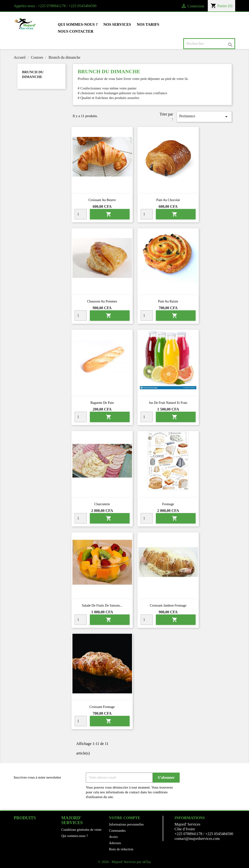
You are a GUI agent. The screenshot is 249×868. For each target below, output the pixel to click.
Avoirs (114, 837)
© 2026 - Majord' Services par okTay (124, 862)
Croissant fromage (102, 707)
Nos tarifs (148, 24)
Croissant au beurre (102, 200)
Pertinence (204, 117)
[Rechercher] (209, 44)
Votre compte (125, 818)
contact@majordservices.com (197, 839)
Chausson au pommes (102, 301)
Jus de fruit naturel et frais (168, 403)
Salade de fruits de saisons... (102, 606)
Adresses (115, 843)
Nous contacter (76, 31)
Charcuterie (102, 504)
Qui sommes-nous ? (78, 24)
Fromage (168, 504)
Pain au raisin (168, 301)
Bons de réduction (121, 849)
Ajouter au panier (109, 214)
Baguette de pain (102, 403)
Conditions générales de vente (81, 830)
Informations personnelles (127, 824)
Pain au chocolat (168, 200)
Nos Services (117, 24)
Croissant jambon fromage (168, 606)
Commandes (117, 831)
